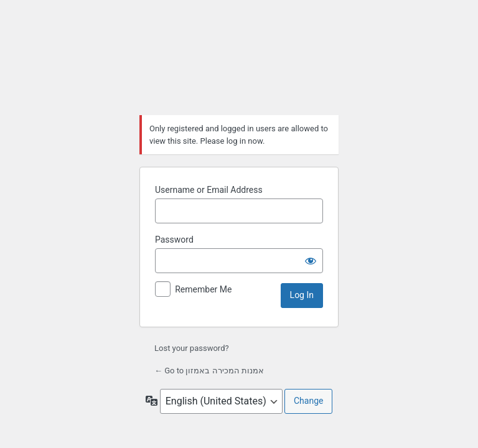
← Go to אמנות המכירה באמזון (209, 371)
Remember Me (203, 289)
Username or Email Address (209, 190)
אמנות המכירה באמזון (239, 62)
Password (174, 240)
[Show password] (311, 261)
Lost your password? (192, 348)
